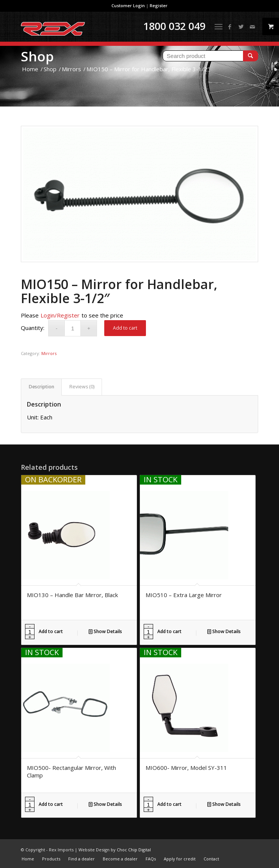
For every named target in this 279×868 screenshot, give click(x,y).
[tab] (41, 387)
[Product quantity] (73, 328)
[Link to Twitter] (241, 27)
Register (159, 5)
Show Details (105, 631)
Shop (37, 56)
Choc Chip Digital (134, 850)
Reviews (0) (82, 387)
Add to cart (125, 328)
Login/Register (60, 315)
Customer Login (128, 5)
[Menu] (219, 27)
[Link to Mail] (252, 27)
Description (42, 387)
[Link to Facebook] (230, 27)
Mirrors (49, 353)
